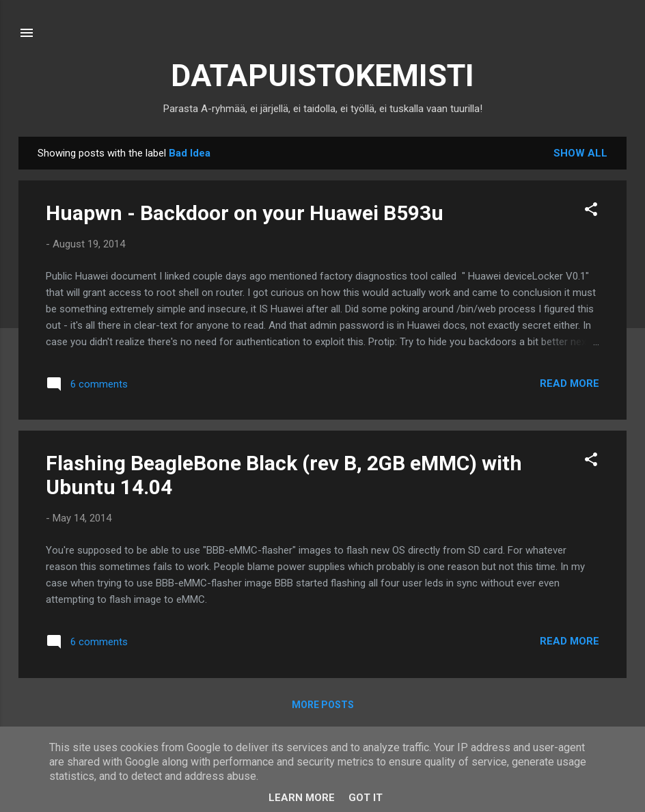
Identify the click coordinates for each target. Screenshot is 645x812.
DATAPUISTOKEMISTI (322, 76)
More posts (323, 705)
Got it (366, 798)
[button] (591, 212)
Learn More (302, 798)
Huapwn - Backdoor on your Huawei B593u (245, 213)
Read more (569, 383)
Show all (580, 153)
